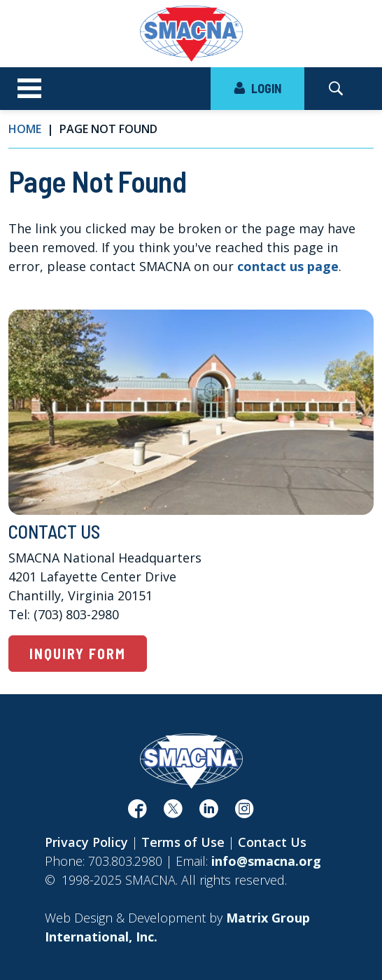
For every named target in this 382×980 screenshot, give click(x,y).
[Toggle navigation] (29, 89)
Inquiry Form (78, 654)
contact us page (288, 266)
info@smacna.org (266, 861)
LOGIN (257, 88)
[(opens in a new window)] (137, 812)
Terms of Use (183, 842)
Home (25, 129)
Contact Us (272, 842)
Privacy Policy (86, 842)
